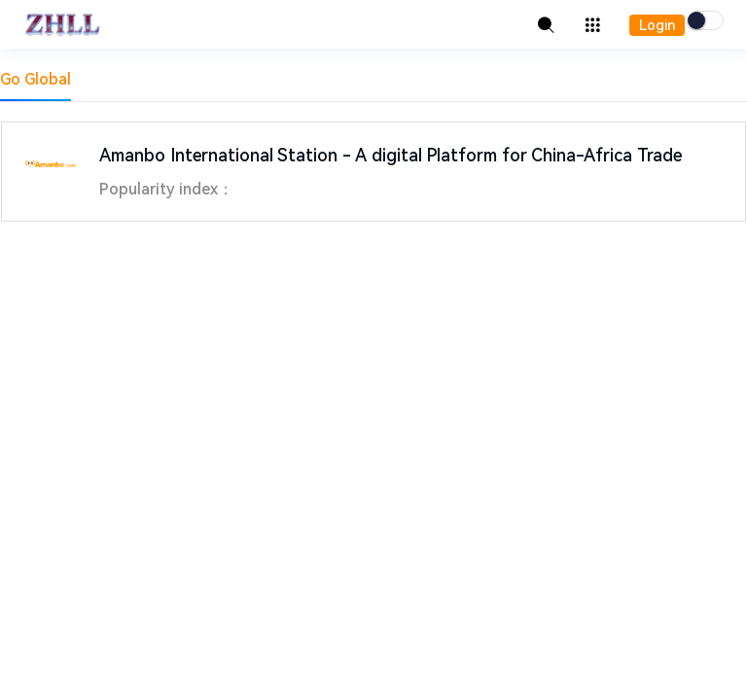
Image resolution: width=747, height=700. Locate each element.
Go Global (36, 79)
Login (657, 25)
